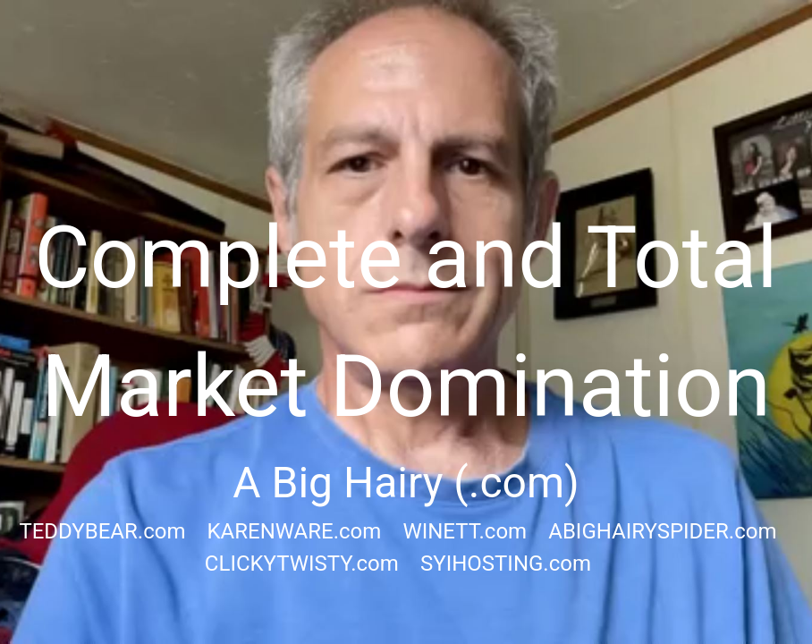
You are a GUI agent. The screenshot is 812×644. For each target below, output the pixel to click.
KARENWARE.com (295, 531)
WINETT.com (465, 531)
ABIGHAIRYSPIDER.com (662, 531)
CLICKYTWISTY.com (302, 563)
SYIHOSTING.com (506, 563)
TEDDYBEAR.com (102, 531)
